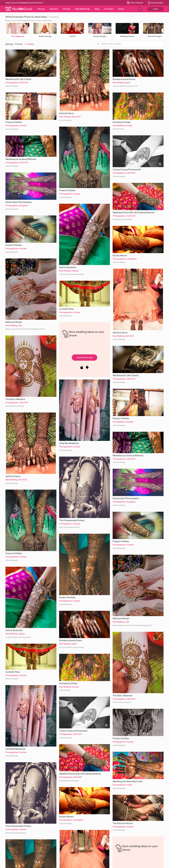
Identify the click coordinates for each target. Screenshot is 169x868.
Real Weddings (83, 9)
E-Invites (109, 9)
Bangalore (24, 205)
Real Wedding (11, 325)
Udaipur (22, 634)
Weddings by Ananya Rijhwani (21, 159)
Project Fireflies (14, 122)
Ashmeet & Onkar (68, 683)
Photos (67, 9)
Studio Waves (66, 817)
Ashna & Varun (13, 476)
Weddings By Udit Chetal (18, 79)
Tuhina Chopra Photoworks (73, 731)
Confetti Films (13, 672)
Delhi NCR (24, 82)
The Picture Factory (123, 823)
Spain (74, 644)
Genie (121, 9)
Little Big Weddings (15, 749)
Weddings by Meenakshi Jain (128, 781)
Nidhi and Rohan (14, 322)
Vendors (54, 9)
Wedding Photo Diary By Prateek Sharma (80, 774)
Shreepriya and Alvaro (71, 640)
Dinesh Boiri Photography (19, 202)
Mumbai (23, 125)
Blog (97, 9)
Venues (41, 9)
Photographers (12, 82)
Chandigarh (78, 820)
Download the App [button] (84, 357)
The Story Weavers (15, 399)
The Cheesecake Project (18, 826)
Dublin (129, 785)
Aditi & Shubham (14, 630)
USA (20, 325)
